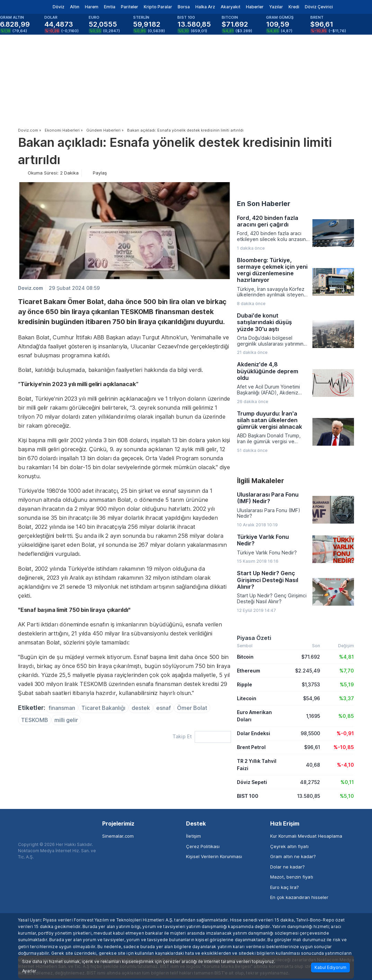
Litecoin (247, 698)
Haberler (255, 7)
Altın (75, 7)
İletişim (193, 836)
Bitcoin (245, 657)
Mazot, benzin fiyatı (292, 877)
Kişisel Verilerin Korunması (214, 856)
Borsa (184, 7)
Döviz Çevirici (319, 7)
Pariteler (130, 7)
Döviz (59, 7)
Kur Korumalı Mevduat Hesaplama (306, 836)
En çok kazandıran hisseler (299, 897)
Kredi (294, 7)
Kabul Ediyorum (330, 967)
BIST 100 (248, 796)
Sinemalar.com (118, 836)
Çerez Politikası (203, 846)
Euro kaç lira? (285, 887)
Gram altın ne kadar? (293, 856)
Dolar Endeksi (254, 733)
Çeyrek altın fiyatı (289, 846)
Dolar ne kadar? (287, 867)
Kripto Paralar (158, 7)
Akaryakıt (231, 7)
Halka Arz (205, 7)
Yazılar (276, 7)
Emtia (110, 7)
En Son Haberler (264, 204)
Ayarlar (29, 971)
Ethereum (249, 671)
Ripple (245, 684)
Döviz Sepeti (252, 782)
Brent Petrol (251, 747)
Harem (92, 7)
